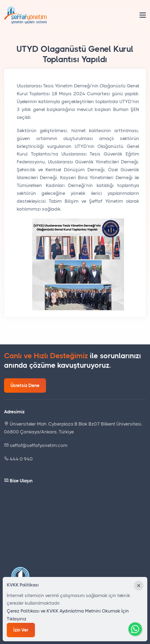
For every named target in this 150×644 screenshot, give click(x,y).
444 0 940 (21, 459)
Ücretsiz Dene (25, 385)
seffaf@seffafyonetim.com (36, 445)
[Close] (139, 586)
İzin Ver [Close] (21, 630)
